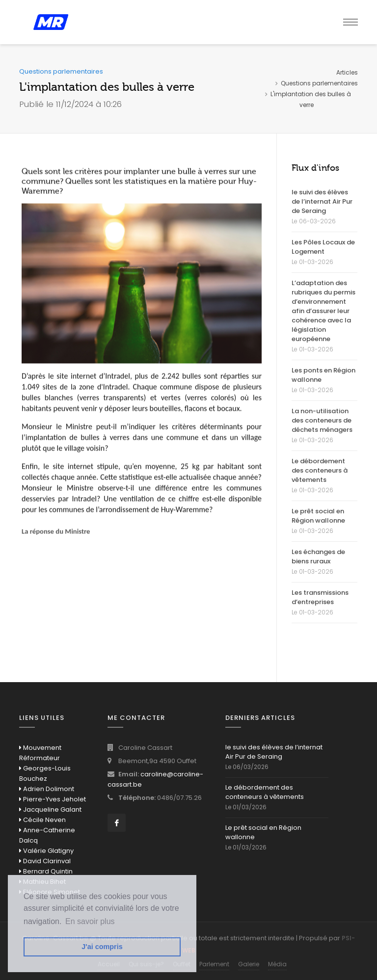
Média (277, 964)
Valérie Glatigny (46, 851)
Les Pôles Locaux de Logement (323, 247)
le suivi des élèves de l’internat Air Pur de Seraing (322, 201)
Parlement (214, 964)
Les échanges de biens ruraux (318, 556)
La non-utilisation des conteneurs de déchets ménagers (322, 420)
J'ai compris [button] (102, 947)
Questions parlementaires (319, 83)
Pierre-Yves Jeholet (53, 799)
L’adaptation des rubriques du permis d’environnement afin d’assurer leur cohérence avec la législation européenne (323, 311)
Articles (347, 72)
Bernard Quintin (46, 871)
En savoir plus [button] (90, 921)
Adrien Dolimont (47, 789)
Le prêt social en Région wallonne (318, 516)
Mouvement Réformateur (40, 753)
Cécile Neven (42, 820)
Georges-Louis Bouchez (45, 773)
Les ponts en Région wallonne (323, 375)
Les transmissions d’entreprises (320, 597)
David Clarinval (45, 861)
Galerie (249, 964)
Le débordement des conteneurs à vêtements (320, 470)
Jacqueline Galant (50, 809)
